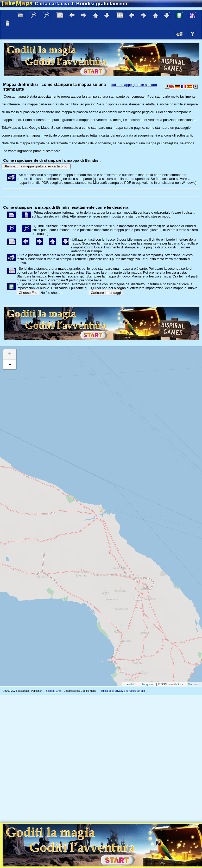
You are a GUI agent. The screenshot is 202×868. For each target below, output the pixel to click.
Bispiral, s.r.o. (54, 691)
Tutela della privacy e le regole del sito (123, 691)
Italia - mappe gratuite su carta (134, 85)
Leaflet (130, 684)
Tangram (147, 684)
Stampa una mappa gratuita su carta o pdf (36, 166)
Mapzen (193, 684)
